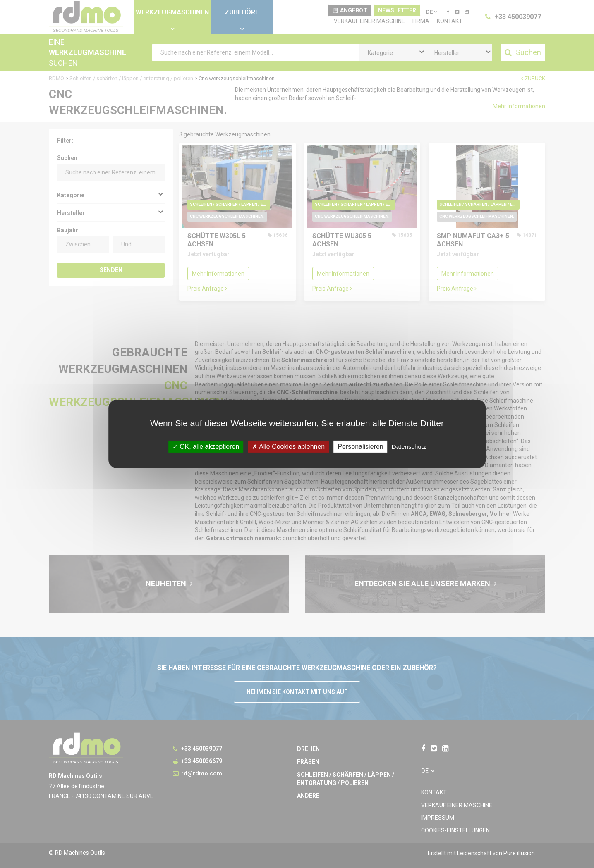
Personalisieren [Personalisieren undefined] (360, 447)
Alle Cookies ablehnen (288, 447)
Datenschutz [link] (409, 447)
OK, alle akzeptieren (206, 447)
